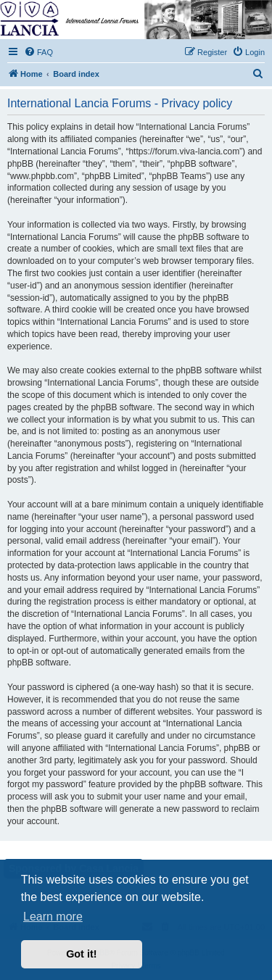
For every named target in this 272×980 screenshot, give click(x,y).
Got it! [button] (81, 954)
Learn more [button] (53, 917)
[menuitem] (38, 52)
